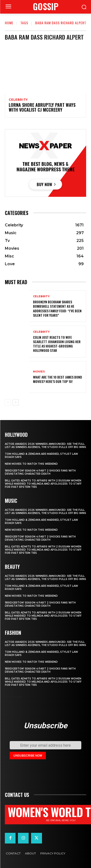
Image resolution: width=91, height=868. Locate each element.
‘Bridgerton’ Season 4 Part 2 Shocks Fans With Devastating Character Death (40, 472)
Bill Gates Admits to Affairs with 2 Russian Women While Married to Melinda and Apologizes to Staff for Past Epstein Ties (43, 484)
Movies (39, 372)
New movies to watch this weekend (31, 464)
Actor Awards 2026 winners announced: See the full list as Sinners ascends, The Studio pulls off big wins (45, 446)
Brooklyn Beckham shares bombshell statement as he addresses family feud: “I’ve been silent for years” (57, 308)
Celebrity (18, 100)
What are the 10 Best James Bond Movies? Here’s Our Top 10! (58, 379)
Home (9, 23)
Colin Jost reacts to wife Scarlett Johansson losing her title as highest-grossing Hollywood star (57, 344)
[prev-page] (8, 402)
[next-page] (16, 402)
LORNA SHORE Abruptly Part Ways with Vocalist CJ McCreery (42, 107)
